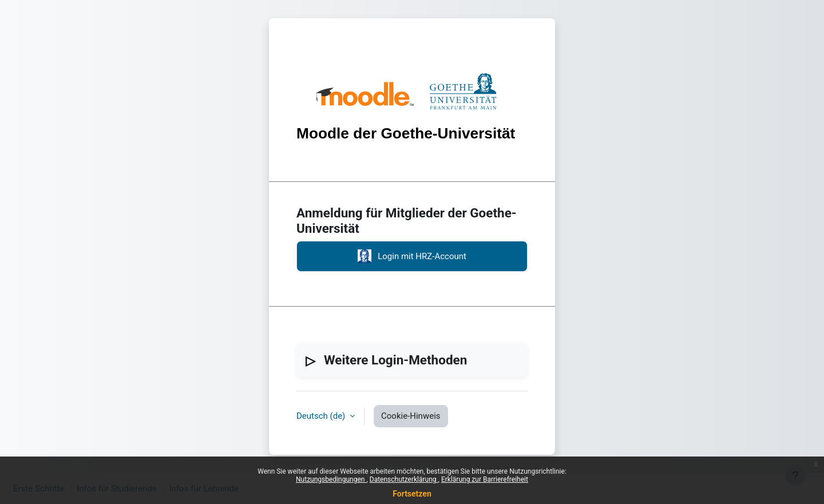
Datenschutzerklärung (404, 479)
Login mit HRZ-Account (412, 256)
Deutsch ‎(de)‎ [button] (322, 416)
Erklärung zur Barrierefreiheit (485, 479)
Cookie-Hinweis (411, 416)
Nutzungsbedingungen (331, 479)
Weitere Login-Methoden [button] (395, 360)
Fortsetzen (412, 494)
